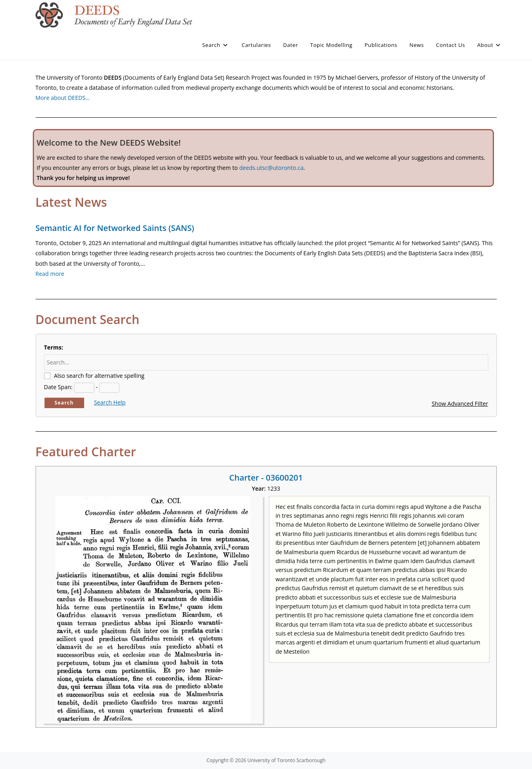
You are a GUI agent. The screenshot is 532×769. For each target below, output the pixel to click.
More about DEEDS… (63, 98)
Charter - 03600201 (266, 478)
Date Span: (58, 387)
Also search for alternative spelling (99, 376)
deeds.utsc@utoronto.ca (271, 168)
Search (64, 403)
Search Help (110, 402)
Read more (50, 274)
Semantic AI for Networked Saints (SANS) (115, 228)
